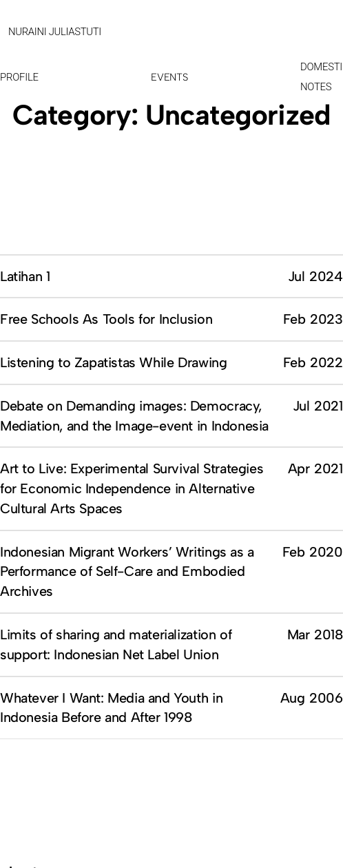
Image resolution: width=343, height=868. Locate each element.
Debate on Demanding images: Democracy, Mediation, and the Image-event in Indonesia (134, 416)
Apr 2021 (315, 468)
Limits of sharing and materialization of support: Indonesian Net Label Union (116, 644)
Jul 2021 (318, 406)
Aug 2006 (312, 698)
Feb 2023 (313, 319)
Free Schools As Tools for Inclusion (106, 319)
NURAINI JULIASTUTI (55, 32)
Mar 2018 (315, 634)
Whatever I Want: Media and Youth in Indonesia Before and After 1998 (111, 708)
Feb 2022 (313, 362)
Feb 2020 (313, 552)
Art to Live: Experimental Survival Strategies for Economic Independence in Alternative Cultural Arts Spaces (132, 488)
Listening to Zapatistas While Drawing (113, 362)
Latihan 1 (25, 276)
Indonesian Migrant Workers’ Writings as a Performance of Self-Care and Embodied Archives (127, 572)
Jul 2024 (315, 276)
